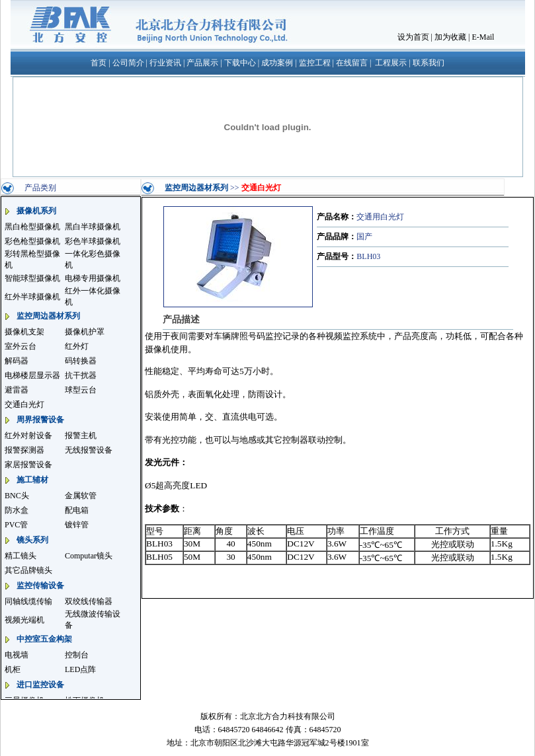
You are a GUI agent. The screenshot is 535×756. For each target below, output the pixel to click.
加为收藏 (450, 37)
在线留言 (352, 63)
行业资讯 (165, 63)
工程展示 (391, 63)
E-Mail (483, 37)
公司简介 (128, 63)
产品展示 (202, 63)
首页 (99, 63)
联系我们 (429, 63)
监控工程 (315, 63)
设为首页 (413, 37)
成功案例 (277, 63)
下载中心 (240, 63)
